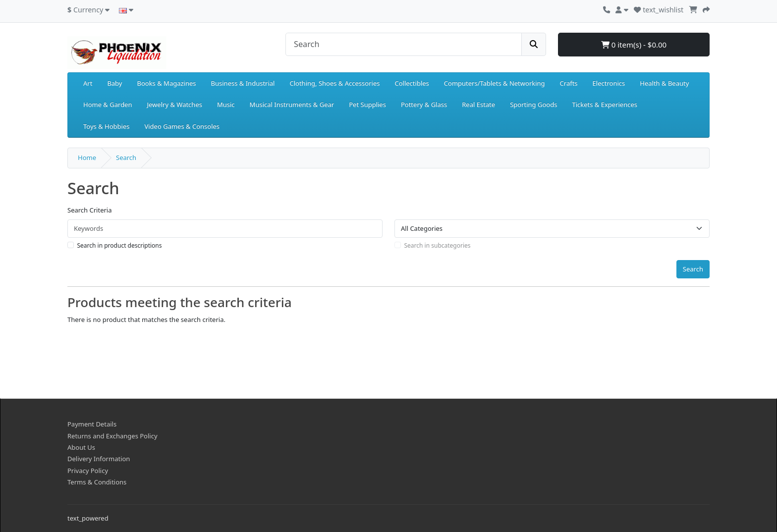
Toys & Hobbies (106, 126)
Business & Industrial (243, 83)
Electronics (609, 83)
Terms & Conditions (97, 482)
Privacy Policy (88, 471)
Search (126, 158)
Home (87, 158)
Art (88, 83)
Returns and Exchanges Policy (112, 436)
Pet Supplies (367, 105)
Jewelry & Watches (175, 105)
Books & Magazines (166, 83)
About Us (81, 447)
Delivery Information (99, 459)
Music (226, 105)
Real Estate (478, 105)
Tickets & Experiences (605, 105)
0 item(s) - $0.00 (634, 45)
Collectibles (412, 83)
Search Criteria (90, 210)
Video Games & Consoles (182, 126)
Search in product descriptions (120, 245)
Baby (114, 83)
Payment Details (92, 424)
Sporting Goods (533, 105)
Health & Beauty (664, 83)
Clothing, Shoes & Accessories (334, 83)
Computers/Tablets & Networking (495, 83)
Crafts (569, 83)
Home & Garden (108, 105)
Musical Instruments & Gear (292, 105)
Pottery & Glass (424, 105)
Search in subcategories (438, 245)
